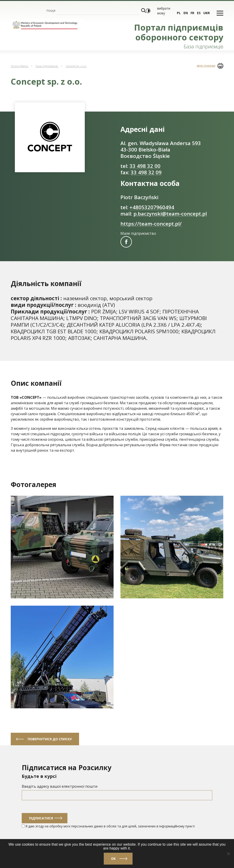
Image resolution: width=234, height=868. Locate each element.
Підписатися (41, 818)
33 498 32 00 (145, 166)
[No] (228, 854)
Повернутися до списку (50, 739)
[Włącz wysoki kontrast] (148, 11)
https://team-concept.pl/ (151, 224)
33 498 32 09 (146, 172)
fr (192, 13)
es (199, 13)
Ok (113, 859)
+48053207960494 (152, 207)
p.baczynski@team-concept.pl (170, 214)
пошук (51, 10)
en (186, 13)
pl (179, 13)
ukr (207, 13)
